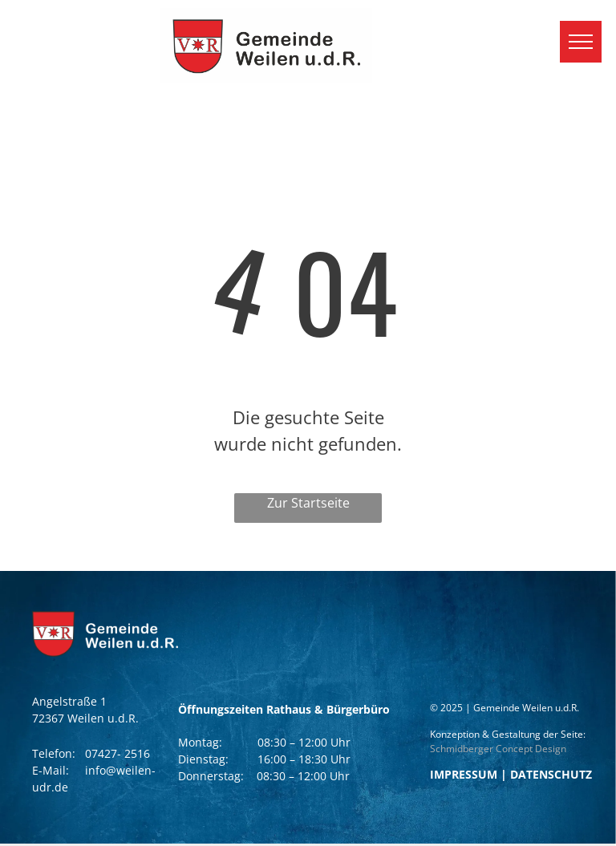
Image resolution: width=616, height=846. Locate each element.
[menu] (581, 42)
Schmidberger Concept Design (498, 749)
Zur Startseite (308, 503)
